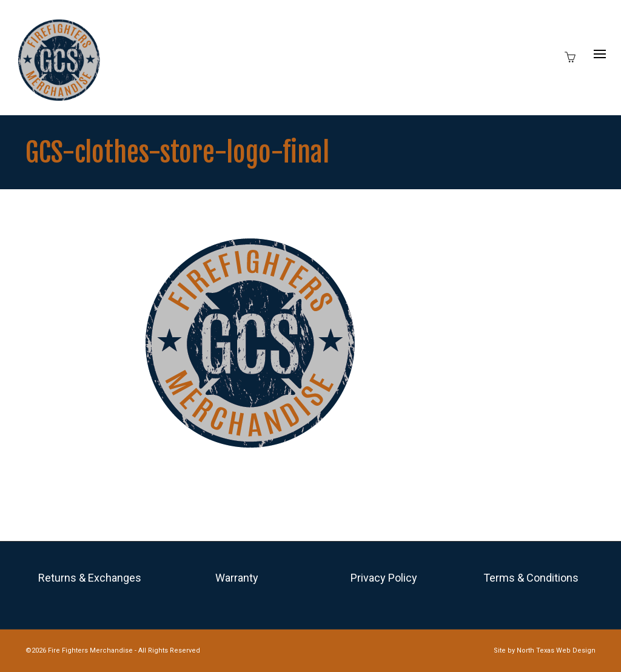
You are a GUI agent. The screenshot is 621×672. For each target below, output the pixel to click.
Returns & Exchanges (90, 578)
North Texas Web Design (556, 650)
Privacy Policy (384, 578)
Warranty (237, 578)
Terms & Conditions (531, 578)
